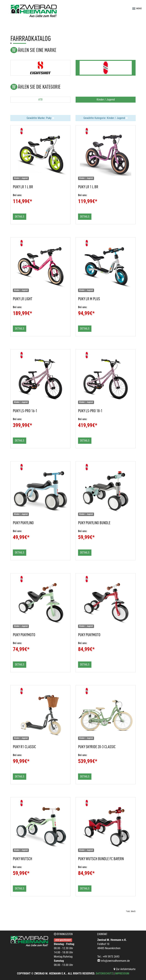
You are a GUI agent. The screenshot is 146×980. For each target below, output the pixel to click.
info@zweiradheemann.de (115, 961)
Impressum (122, 973)
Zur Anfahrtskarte (125, 969)
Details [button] (20, 217)
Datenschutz (104, 973)
